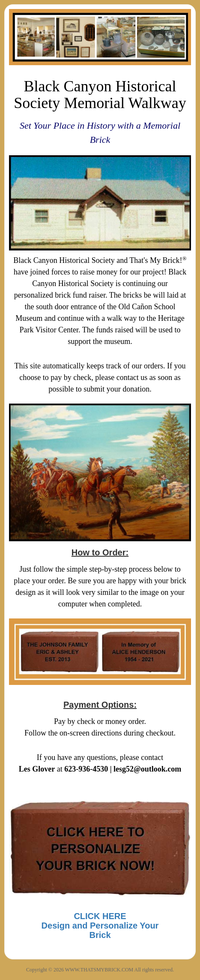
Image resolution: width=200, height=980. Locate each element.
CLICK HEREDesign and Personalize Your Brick (100, 926)
